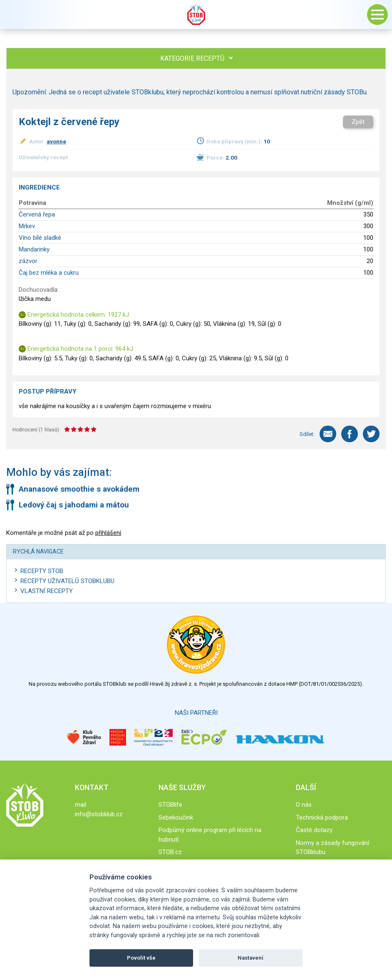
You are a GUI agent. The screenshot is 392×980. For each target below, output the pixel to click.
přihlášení (108, 533)
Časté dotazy (314, 830)
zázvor (28, 261)
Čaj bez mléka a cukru (49, 273)
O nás (304, 805)
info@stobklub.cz (99, 814)
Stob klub (196, 15)
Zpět (358, 122)
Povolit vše (141, 958)
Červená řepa (37, 214)
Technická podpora (322, 817)
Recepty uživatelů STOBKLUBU (67, 581)
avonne (56, 141)
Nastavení (251, 958)
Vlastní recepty (47, 591)
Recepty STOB (42, 571)
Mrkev (27, 226)
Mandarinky (34, 249)
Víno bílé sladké (40, 238)
